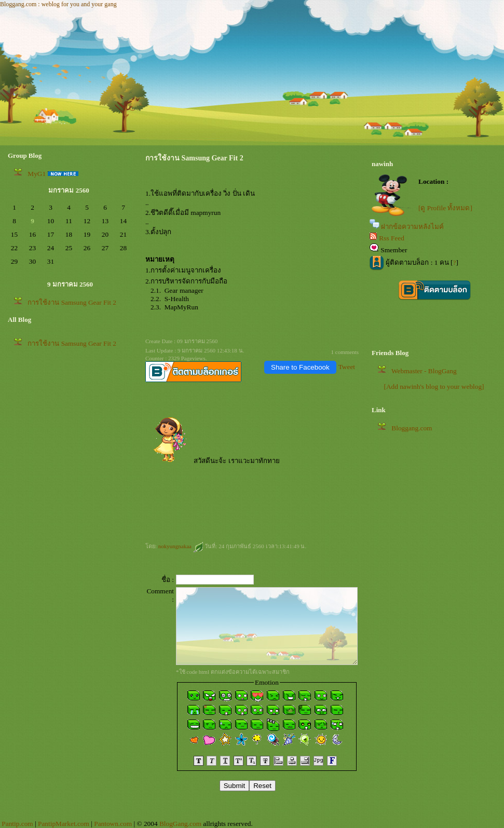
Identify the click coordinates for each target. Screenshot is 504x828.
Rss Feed (392, 238)
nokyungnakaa (181, 546)
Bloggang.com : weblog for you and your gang (58, 4)
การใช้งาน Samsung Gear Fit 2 (72, 302)
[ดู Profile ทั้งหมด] (445, 208)
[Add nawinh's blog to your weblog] (434, 386)
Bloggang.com (412, 428)
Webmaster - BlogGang (424, 371)
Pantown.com (113, 824)
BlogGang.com (180, 824)
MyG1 (37, 174)
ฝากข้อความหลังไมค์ (412, 227)
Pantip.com (17, 824)
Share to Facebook (300, 367)
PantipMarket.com (64, 824)
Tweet (347, 367)
